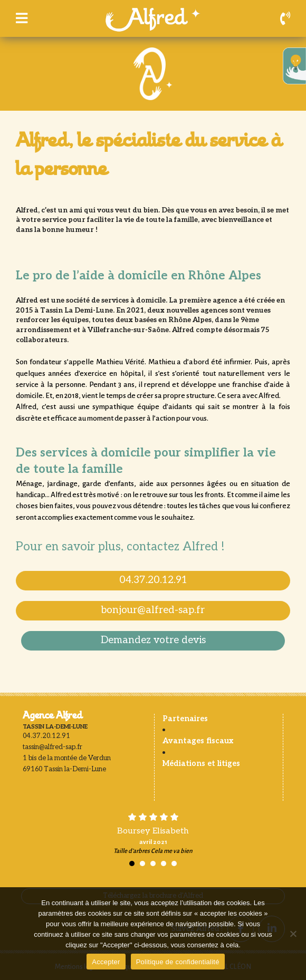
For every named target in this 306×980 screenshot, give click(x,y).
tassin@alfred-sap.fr (52, 747)
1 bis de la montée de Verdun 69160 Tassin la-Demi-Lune (67, 764)
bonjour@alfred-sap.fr (153, 610)
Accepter (106, 962)
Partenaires (185, 719)
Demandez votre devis (153, 640)
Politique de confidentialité (178, 962)
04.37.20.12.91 (153, 580)
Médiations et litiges (201, 764)
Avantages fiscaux (198, 741)
